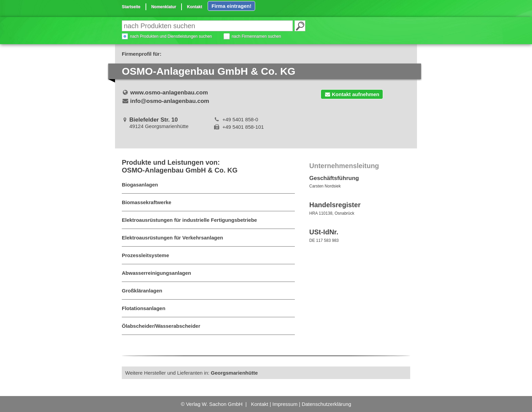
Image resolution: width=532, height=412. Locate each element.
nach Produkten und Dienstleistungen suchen (171, 36)
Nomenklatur (164, 7)
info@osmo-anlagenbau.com (170, 101)
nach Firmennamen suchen (256, 36)
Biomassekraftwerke (147, 202)
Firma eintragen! (231, 6)
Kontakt (195, 7)
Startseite (131, 7)
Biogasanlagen (140, 185)
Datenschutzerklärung (326, 404)
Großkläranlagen (142, 291)
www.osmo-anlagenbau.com (169, 93)
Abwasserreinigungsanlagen (156, 273)
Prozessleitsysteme (145, 255)
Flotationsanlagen (144, 308)
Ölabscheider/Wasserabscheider (161, 326)
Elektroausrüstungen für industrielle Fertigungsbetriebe (189, 220)
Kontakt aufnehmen (352, 94)
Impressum (285, 404)
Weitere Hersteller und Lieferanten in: (192, 373)
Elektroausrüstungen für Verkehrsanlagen (172, 238)
